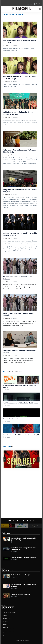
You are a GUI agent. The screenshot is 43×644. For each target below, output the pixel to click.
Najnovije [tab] (9, 372)
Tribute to (5, 627)
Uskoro (7, 447)
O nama (4, 2)
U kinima (5, 633)
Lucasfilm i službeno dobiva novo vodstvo (15, 419)
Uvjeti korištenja (19, 2)
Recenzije (8, 570)
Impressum (11, 2)
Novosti (5, 615)
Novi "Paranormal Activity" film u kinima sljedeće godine (20, 403)
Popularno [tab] (19, 372)
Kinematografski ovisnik (9, 612)
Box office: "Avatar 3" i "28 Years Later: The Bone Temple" (21, 435)
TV (3, 630)
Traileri (5, 624)
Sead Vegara (7, 46)
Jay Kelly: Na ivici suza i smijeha (21, 575)
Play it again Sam (7, 618)
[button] (40, 9)
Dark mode (30, 4)
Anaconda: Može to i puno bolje (20, 594)
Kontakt (27, 2)
